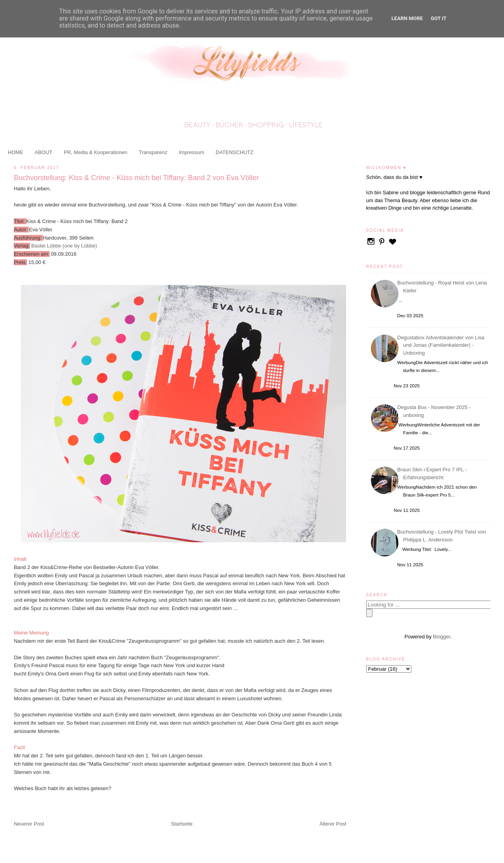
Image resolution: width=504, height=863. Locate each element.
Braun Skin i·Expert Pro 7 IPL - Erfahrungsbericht (433, 473)
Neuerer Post (29, 824)
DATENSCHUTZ (235, 152)
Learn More (407, 18)
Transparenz (153, 152)
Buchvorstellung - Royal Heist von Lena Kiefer (443, 287)
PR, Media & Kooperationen (95, 152)
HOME (16, 152)
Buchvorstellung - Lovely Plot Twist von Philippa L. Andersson (443, 536)
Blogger (442, 637)
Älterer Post (333, 824)
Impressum (191, 152)
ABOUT (44, 152)
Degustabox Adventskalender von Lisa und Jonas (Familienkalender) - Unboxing (442, 345)
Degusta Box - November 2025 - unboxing (435, 411)
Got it (439, 18)
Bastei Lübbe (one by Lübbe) (64, 246)
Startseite (182, 824)
